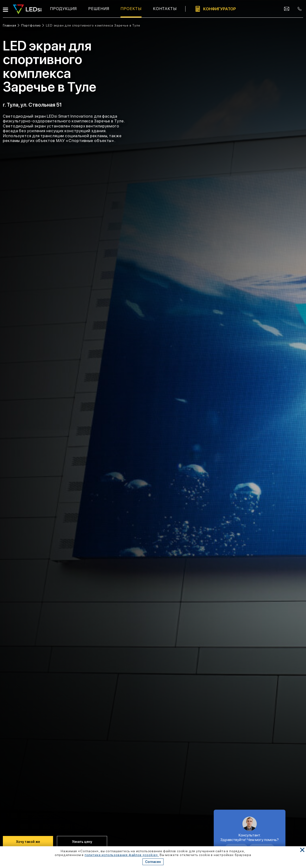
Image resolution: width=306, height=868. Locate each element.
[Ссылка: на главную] (11, 25)
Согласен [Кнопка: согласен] (153, 862)
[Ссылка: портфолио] (33, 25)
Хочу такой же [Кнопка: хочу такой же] (28, 842)
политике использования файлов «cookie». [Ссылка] (122, 855)
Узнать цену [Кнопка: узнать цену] (82, 842)
